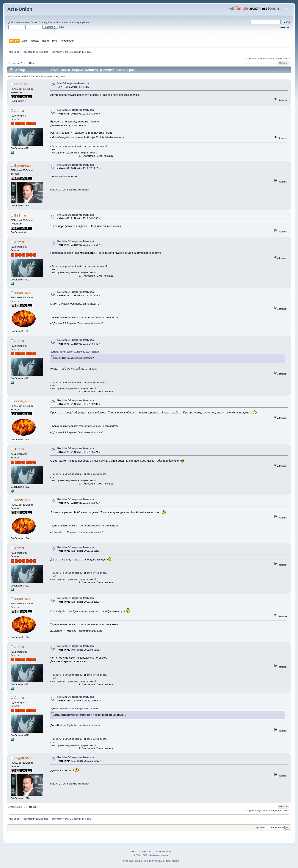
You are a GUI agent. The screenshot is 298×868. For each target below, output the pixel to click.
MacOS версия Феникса (73, 84)
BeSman (21, 84)
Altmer (19, 111)
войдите (58, 22)
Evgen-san (22, 165)
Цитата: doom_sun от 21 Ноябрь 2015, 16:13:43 (76, 352)
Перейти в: (260, 828)
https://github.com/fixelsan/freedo (80, 726)
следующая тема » (280, 58)
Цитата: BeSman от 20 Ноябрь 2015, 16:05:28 (74, 709)
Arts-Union (20, 9)
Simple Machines (163, 851)
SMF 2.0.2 (135, 851)
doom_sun (22, 293)
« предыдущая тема (257, 58)
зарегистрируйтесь (79, 22)
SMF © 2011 (148, 851)
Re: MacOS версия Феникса (76, 110)
